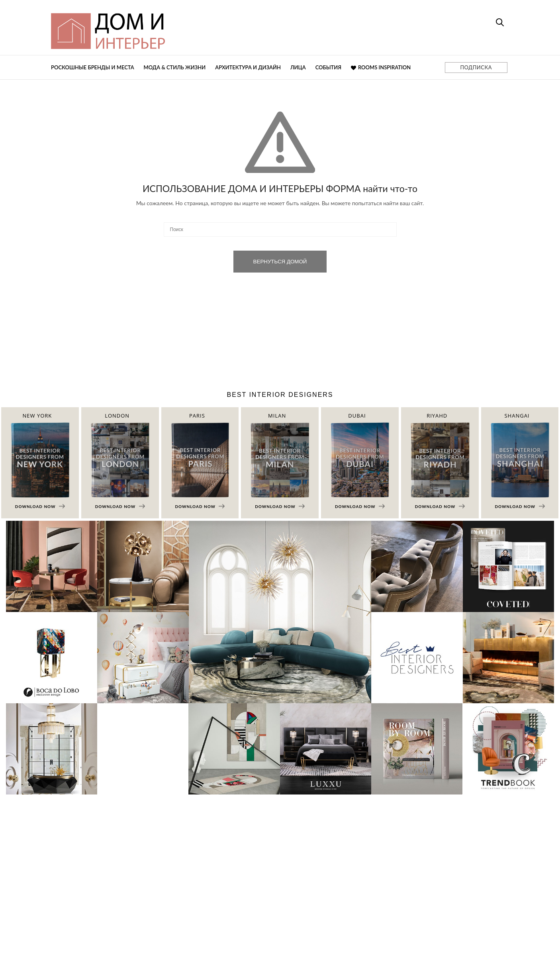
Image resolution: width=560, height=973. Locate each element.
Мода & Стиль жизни (175, 67)
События (328, 67)
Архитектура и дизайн (248, 67)
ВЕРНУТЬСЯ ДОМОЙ (280, 262)
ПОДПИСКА (476, 67)
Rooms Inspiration (381, 67)
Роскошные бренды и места (93, 67)
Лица (298, 67)
